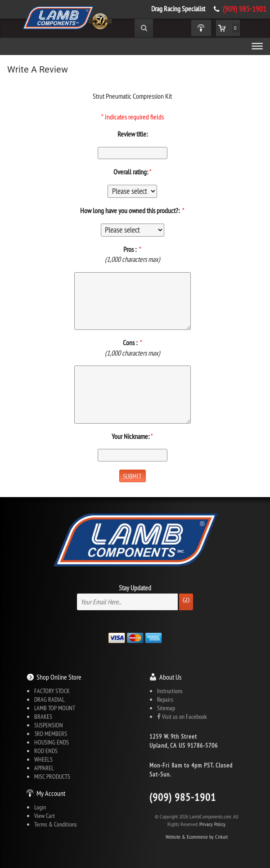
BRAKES (43, 717)
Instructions (170, 691)
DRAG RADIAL (49, 699)
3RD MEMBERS (51, 734)
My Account (51, 793)
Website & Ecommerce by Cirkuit (197, 837)
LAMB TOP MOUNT (55, 708)
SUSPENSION (49, 725)
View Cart (45, 816)
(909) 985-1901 (245, 9)
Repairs (165, 699)
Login (40, 807)
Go (186, 600)
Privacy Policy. (213, 824)
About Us (170, 677)
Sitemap (166, 708)
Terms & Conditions (56, 824)
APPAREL (44, 768)
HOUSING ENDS (52, 742)
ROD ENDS (46, 751)
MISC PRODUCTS (52, 777)
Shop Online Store (59, 677)
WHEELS (43, 759)
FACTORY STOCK (52, 691)
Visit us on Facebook (182, 717)
